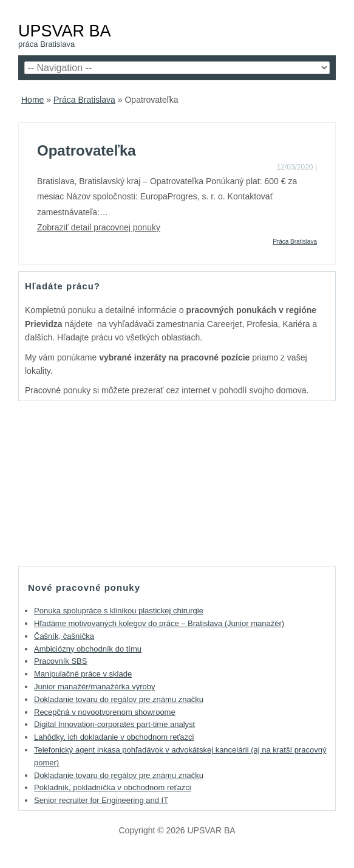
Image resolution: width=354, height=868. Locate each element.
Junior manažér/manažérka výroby (94, 687)
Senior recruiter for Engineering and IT (101, 800)
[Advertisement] (177, 483)
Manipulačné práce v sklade (83, 674)
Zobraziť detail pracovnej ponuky (99, 227)
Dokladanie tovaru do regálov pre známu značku (119, 699)
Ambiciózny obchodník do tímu (88, 649)
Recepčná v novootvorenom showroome (105, 712)
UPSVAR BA (65, 31)
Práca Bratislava (84, 100)
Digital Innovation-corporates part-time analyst (114, 724)
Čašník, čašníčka (64, 636)
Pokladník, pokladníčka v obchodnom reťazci (113, 787)
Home (32, 100)
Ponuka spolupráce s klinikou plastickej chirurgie (119, 611)
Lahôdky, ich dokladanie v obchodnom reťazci (114, 737)
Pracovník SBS (60, 661)
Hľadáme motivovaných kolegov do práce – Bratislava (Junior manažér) (159, 623)
